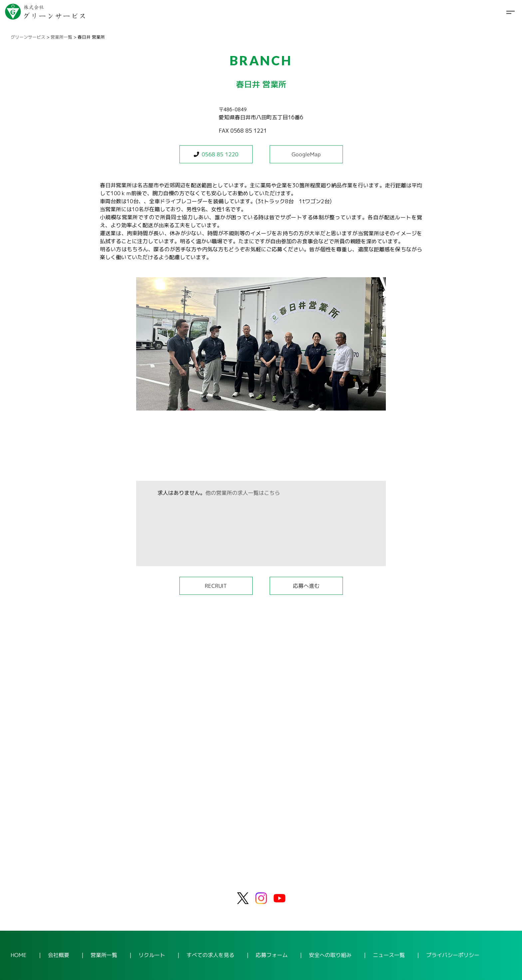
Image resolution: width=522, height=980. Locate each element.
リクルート (152, 955)
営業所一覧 (61, 37)
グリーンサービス (28, 37)
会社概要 (59, 955)
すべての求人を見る (210, 955)
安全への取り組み (330, 955)
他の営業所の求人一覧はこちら (243, 493)
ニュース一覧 (389, 955)
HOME (19, 955)
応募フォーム (272, 955)
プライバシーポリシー (453, 955)
